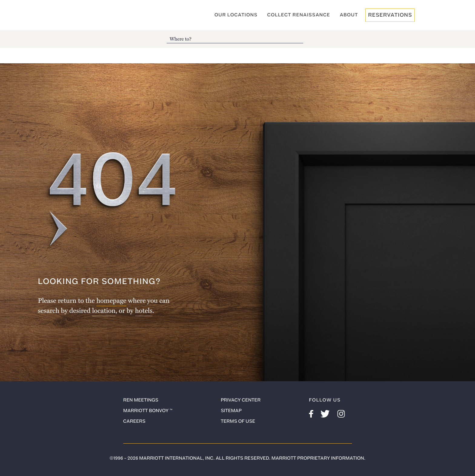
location (104, 311)
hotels (144, 311)
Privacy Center (241, 400)
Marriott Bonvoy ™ (148, 411)
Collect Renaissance (299, 15)
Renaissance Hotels (78, 15)
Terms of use (238, 421)
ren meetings (141, 400)
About (349, 15)
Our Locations (236, 15)
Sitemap (231, 411)
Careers (135, 421)
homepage (111, 301)
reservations (390, 15)
